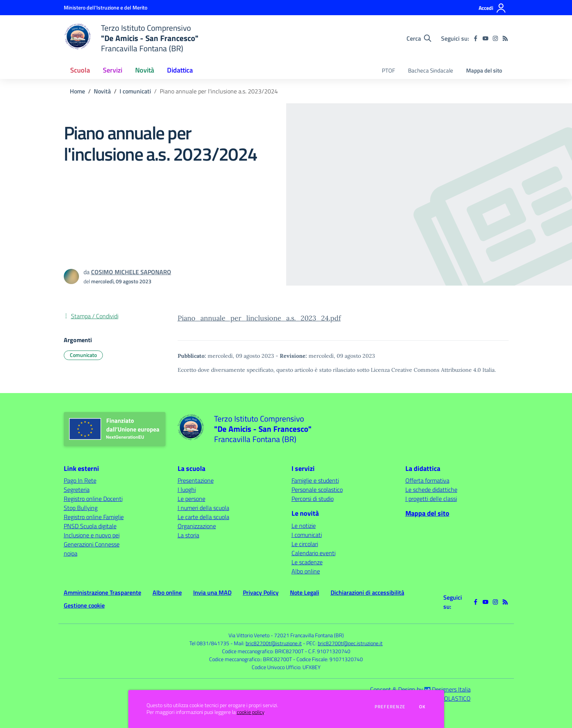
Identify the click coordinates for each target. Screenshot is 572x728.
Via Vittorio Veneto (249, 635)
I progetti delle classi (431, 499)
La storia (188, 535)
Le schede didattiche (431, 490)
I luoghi (187, 490)
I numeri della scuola (203, 508)
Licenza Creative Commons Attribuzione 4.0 (426, 370)
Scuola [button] (80, 70)
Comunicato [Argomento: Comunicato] (83, 355)
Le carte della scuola (203, 517)
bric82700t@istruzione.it (274, 643)
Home (77, 91)
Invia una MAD (212, 592)
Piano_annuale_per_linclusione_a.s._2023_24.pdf (259, 318)
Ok (422, 707)
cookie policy (251, 712)
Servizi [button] (113, 70)
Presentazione (196, 480)
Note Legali (305, 592)
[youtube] (485, 38)
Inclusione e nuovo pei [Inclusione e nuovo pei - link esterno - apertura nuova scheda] (92, 535)
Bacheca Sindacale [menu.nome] (431, 70)
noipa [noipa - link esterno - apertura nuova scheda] (71, 553)
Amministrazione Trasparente (102, 592)
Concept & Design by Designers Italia (420, 689)
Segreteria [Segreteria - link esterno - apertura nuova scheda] (77, 490)
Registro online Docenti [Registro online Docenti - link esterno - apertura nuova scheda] (93, 499)
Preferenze (390, 707)
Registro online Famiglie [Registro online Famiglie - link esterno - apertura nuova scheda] (94, 517)
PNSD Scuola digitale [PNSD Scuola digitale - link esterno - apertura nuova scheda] (90, 526)
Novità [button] (145, 70)
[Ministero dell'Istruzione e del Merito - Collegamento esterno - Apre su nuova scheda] (106, 7)
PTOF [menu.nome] (388, 70)
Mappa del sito (484, 70)
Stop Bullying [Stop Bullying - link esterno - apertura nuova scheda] (81, 508)
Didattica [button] (180, 70)
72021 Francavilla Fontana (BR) (309, 635)
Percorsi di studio (313, 499)
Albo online (306, 571)
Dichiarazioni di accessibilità (367, 592)
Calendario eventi (314, 553)
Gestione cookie (84, 605)
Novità (102, 91)
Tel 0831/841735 (209, 643)
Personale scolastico (317, 490)
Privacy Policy (261, 592)
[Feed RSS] (505, 38)
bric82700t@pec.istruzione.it (350, 643)
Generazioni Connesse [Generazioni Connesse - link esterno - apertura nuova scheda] (92, 544)
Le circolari (305, 544)
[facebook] (476, 38)
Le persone (191, 499)
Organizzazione (197, 526)
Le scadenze (307, 562)
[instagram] (495, 38)
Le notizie (304, 526)
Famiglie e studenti (315, 480)
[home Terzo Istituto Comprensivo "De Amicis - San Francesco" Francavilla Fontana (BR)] (131, 38)
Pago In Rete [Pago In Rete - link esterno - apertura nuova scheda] (80, 480)
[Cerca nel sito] (419, 38)
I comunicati (135, 91)
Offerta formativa (427, 480)
